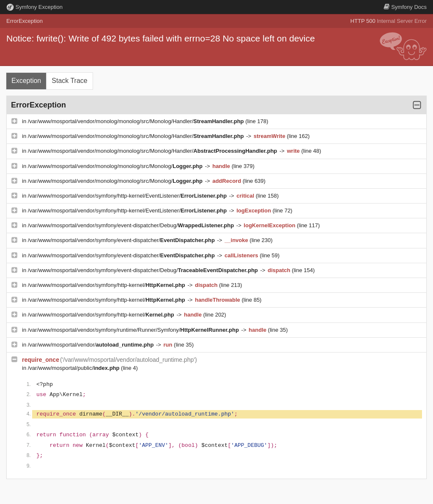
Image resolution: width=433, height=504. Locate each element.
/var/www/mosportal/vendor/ (92, 345)
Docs (405, 7)
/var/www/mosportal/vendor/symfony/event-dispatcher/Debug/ (132, 225)
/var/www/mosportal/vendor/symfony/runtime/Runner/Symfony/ (134, 330)
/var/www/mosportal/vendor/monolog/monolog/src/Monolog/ (116, 166)
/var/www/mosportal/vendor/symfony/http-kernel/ (107, 285)
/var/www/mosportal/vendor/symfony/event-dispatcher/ (122, 240)
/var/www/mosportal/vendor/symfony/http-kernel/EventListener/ (128, 196)
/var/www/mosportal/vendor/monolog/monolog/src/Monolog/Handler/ (137, 121)
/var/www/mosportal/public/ (74, 368)
